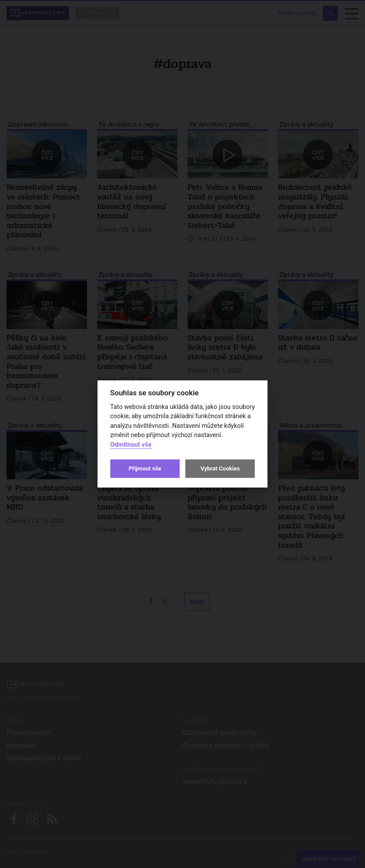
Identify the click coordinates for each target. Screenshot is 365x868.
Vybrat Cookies (220, 468)
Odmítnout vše (131, 445)
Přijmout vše (145, 468)
